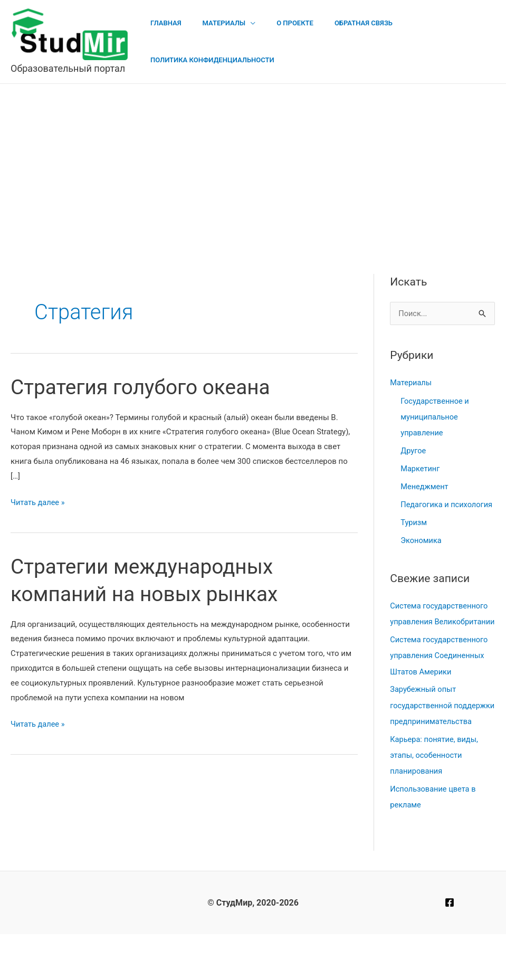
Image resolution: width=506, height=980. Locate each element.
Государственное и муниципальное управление (436, 417)
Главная (162, 23)
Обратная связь (338, 23)
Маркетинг (421, 469)
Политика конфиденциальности (209, 60)
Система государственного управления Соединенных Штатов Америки (440, 687)
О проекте (276, 23)
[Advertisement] (253, 163)
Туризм (414, 538)
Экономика (422, 556)
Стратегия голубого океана (144, 387)
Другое (413, 451)
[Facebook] (450, 948)
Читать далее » (39, 503)
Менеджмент (425, 486)
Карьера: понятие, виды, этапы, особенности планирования (435, 801)
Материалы (213, 23)
